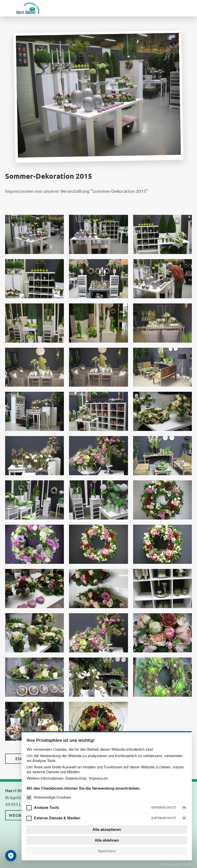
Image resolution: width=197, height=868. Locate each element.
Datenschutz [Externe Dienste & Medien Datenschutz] (164, 818)
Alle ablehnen (107, 840)
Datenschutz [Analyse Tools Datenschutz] (164, 807)
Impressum (98, 778)
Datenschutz (76, 778)
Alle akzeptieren (107, 829)
